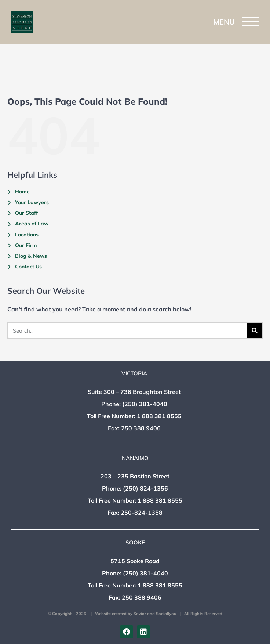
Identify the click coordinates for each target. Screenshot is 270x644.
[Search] (255, 330)
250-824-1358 (142, 513)
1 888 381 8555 (159, 416)
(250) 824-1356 (145, 488)
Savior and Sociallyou (155, 614)
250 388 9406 (141, 428)
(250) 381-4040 (145, 404)
